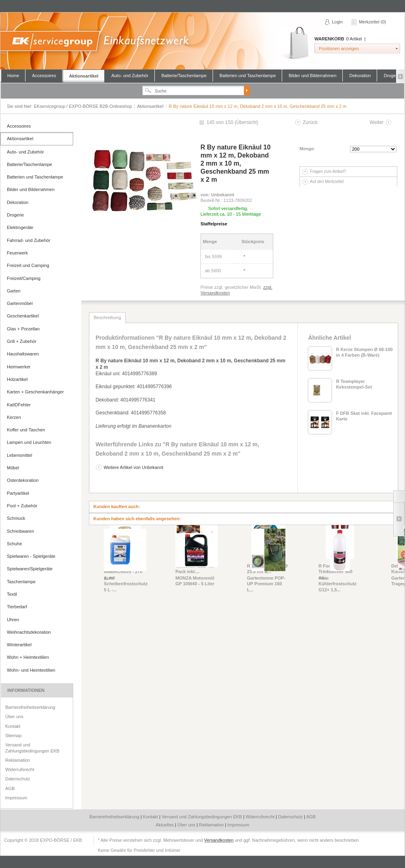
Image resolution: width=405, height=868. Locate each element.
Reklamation (18, 760)
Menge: (307, 149)
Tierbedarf (17, 607)
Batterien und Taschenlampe (248, 76)
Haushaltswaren (23, 354)
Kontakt (13, 726)
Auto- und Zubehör (130, 76)
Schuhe (14, 544)
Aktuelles (165, 825)
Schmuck (16, 518)
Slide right (399, 519)
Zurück (310, 122)
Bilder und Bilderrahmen (312, 76)
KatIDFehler (19, 405)
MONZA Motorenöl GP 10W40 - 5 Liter (195, 581)
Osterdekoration (23, 480)
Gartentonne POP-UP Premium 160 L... (266, 584)
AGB (10, 788)
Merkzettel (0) (372, 22)
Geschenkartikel (23, 316)
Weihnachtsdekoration (29, 632)
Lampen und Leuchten (29, 442)
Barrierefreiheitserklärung (30, 707)
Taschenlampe (21, 582)
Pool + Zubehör (22, 506)
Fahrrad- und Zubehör (29, 240)
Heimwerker (19, 367)
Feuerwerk (17, 253)
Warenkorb (295, 43)
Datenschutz (18, 779)
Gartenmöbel (20, 303)
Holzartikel (17, 379)
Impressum (16, 798)
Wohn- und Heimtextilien (31, 670)
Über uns (14, 717)
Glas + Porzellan (23, 329)
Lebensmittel (19, 455)
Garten (14, 291)
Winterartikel (19, 645)
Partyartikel (18, 493)
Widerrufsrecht (20, 769)
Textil (12, 594)
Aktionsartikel (84, 76)
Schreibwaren (20, 531)
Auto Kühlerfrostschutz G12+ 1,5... (337, 584)
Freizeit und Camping (28, 265)
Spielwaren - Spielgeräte (31, 556)
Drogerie (15, 215)
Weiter (377, 122)
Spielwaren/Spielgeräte (30, 569)
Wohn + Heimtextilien (28, 657)
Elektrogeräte (20, 227)
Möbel (13, 468)
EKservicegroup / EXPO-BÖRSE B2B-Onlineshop (202, 41)
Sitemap (13, 736)
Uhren (13, 620)
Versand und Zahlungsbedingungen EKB (32, 748)
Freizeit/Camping (24, 278)
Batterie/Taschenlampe (184, 76)
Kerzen (14, 417)
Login (337, 22)
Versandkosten (219, 840)
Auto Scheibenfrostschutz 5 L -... (125, 584)
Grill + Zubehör (22, 341)
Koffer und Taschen (26, 430)
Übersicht (246, 122)
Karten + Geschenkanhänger (35, 392)
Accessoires (44, 76)
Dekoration (360, 76)
